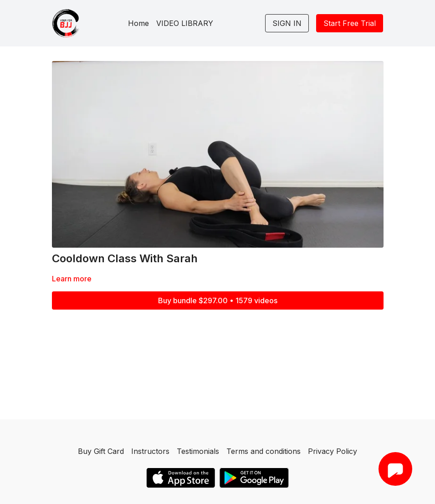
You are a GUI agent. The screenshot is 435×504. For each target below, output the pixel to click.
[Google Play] (254, 478)
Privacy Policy (333, 451)
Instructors (150, 451)
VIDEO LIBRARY (185, 23)
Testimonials (198, 451)
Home (138, 23)
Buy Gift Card (101, 451)
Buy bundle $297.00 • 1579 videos (218, 300)
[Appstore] (181, 478)
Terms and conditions (264, 451)
